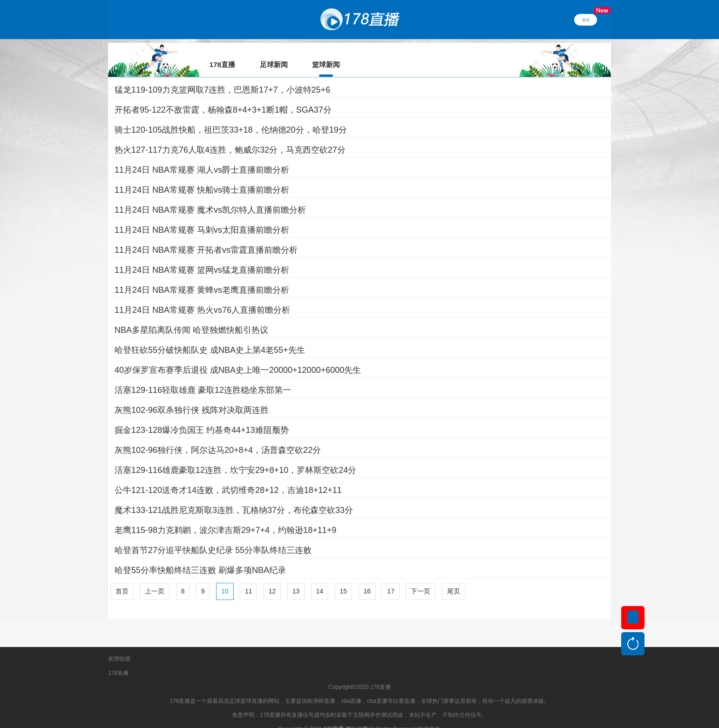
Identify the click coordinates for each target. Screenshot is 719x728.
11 (249, 578)
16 (367, 578)
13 (296, 578)
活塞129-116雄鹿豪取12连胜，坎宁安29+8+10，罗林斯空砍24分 (235, 457)
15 (344, 578)
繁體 (586, 20)
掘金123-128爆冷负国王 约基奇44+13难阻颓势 (202, 417)
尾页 (454, 578)
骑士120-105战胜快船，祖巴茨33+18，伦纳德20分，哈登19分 (231, 117)
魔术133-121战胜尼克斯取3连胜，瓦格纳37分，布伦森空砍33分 (234, 497)
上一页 (155, 578)
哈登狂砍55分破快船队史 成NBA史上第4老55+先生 (210, 337)
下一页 (421, 578)
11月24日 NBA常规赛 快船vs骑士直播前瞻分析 (202, 177)
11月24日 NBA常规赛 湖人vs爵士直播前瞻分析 (202, 157)
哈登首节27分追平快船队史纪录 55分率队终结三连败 (213, 537)
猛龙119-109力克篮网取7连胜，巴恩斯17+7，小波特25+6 (222, 77)
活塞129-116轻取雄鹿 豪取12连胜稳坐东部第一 (203, 377)
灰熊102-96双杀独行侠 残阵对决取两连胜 (192, 397)
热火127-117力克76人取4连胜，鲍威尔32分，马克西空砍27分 (230, 137)
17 (391, 578)
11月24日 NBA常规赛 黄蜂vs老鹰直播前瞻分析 (202, 277)
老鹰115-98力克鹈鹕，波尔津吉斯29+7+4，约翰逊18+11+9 (225, 517)
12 (272, 578)
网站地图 (357, 716)
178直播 (118, 660)
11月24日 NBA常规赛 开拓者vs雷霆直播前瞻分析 (206, 237)
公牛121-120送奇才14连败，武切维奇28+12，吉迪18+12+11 (228, 477)
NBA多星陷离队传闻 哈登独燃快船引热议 (191, 317)
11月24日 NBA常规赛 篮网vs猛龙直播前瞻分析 (202, 257)
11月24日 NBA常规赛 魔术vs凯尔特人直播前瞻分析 (210, 197)
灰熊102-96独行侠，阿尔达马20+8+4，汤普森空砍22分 (218, 437)
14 (320, 578)
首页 (122, 578)
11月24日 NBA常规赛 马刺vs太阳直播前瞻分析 (202, 217)
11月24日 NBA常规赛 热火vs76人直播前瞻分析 (202, 297)
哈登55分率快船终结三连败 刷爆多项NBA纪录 (200, 557)
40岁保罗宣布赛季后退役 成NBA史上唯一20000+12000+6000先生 (238, 357)
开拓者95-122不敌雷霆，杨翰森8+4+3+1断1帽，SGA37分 (223, 97)
